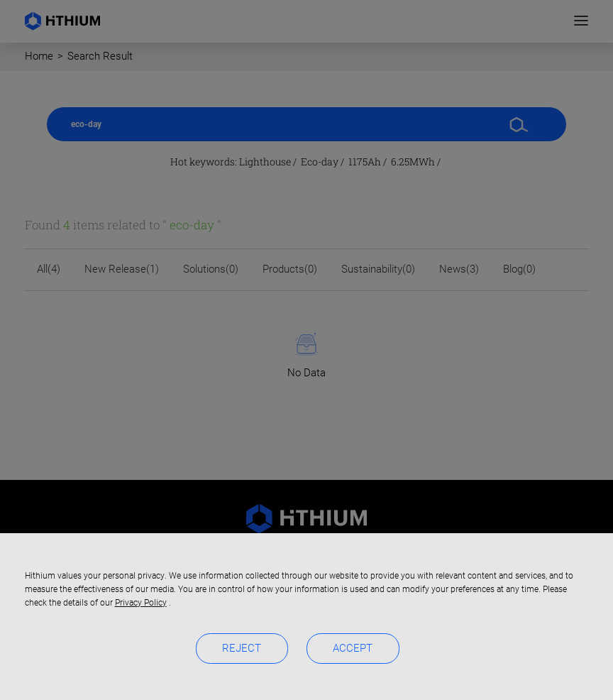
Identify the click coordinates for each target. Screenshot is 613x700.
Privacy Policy (141, 603)
